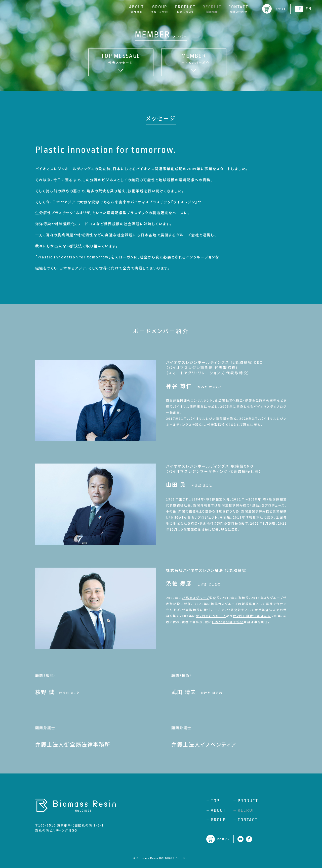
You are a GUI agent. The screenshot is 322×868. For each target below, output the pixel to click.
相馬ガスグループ (196, 598)
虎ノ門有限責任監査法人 (252, 616)
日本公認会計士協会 (228, 622)
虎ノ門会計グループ (211, 616)
